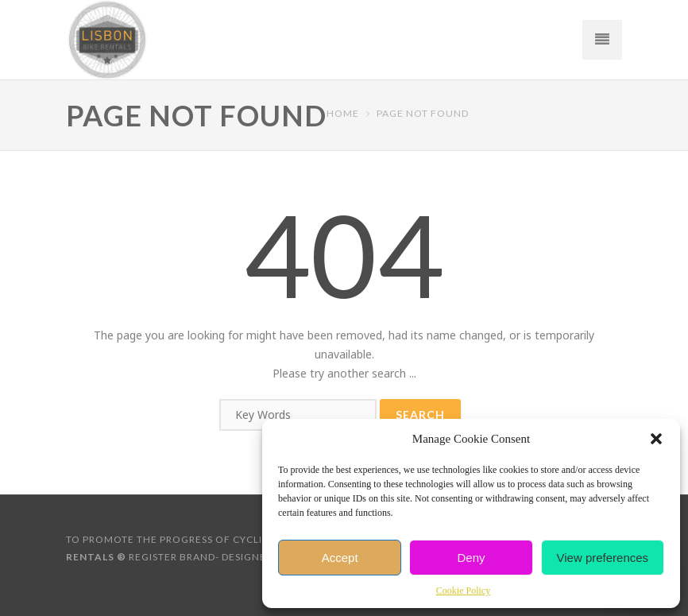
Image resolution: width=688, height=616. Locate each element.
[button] (656, 439)
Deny (471, 558)
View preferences (603, 558)
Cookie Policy (463, 591)
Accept (340, 558)
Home (343, 113)
